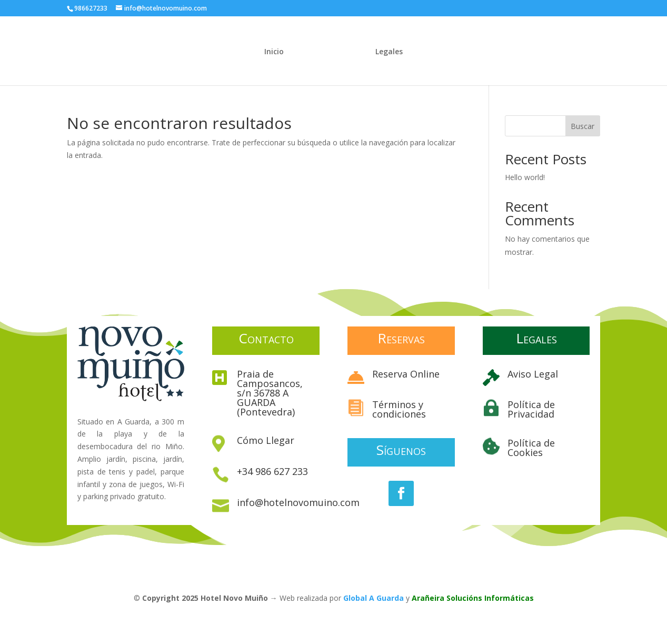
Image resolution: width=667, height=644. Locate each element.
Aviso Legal (533, 374)
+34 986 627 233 (272, 471)
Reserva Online (406, 374)
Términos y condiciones (399, 409)
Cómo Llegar (266, 440)
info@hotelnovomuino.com (298, 502)
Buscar (583, 126)
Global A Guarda (374, 598)
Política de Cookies (531, 448)
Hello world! (525, 177)
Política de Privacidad (531, 409)
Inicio (274, 52)
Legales (389, 52)
